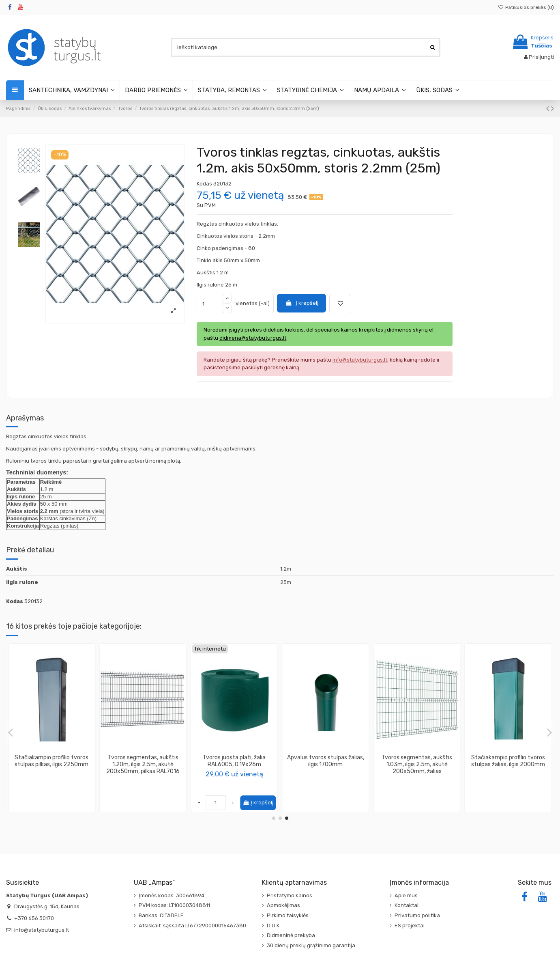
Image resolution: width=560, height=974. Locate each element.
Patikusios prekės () (526, 7)
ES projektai (410, 926)
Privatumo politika (417, 915)
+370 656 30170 (34, 918)
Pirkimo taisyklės (288, 915)
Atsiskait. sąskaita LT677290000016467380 (192, 926)
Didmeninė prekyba (291, 935)
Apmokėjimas (283, 905)
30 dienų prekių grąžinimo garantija (311, 945)
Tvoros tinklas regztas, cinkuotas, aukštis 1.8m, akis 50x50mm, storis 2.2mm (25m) (326, 764)
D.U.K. (274, 926)
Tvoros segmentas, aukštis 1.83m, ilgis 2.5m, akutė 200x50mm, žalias (417, 764)
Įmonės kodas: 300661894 (172, 895)
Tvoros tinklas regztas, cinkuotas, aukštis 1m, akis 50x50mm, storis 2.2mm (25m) (508, 764)
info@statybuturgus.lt (42, 930)
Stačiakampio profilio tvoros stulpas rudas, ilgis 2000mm (143, 761)
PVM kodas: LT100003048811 (174, 905)
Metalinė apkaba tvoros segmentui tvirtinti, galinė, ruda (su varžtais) (52, 764)
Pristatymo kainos (290, 895)
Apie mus (406, 895)
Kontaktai (407, 905)
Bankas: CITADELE (161, 915)
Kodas (204, 184)
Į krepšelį (302, 303)
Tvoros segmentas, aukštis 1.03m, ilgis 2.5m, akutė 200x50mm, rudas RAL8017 (234, 764)
